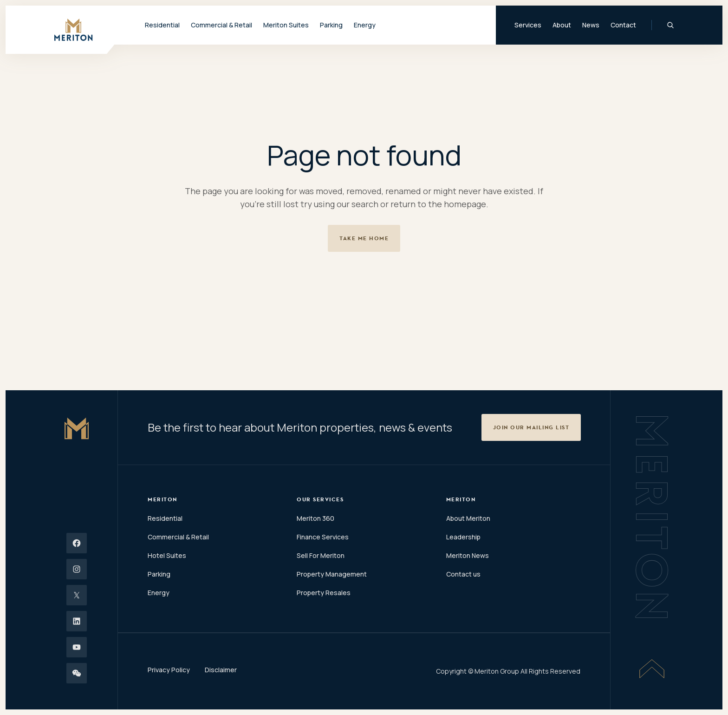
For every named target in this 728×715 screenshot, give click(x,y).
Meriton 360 (315, 518)
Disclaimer (221, 670)
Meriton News (468, 555)
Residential (165, 518)
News (591, 25)
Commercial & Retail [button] (221, 25)
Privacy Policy (169, 670)
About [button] (562, 25)
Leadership (463, 537)
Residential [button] (162, 25)
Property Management (332, 574)
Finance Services (323, 537)
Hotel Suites (167, 555)
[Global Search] (670, 25)
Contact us (463, 574)
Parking (331, 25)
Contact (623, 25)
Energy (365, 25)
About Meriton (468, 518)
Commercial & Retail (178, 537)
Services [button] (528, 25)
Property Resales (324, 593)
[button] (531, 427)
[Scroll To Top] (652, 669)
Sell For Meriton (321, 555)
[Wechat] (77, 673)
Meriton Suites (286, 25)
